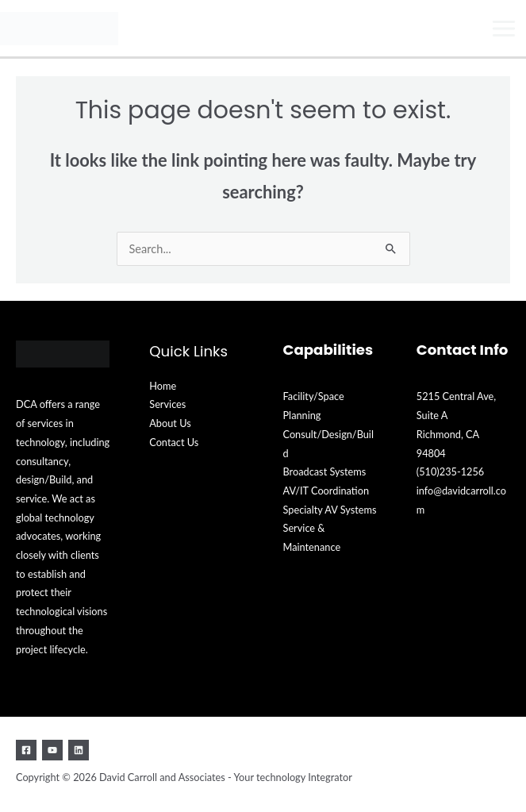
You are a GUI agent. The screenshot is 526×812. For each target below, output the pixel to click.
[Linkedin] (79, 750)
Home (163, 386)
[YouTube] (52, 750)
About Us (170, 423)
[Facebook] (26, 750)
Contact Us (174, 442)
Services (167, 404)
